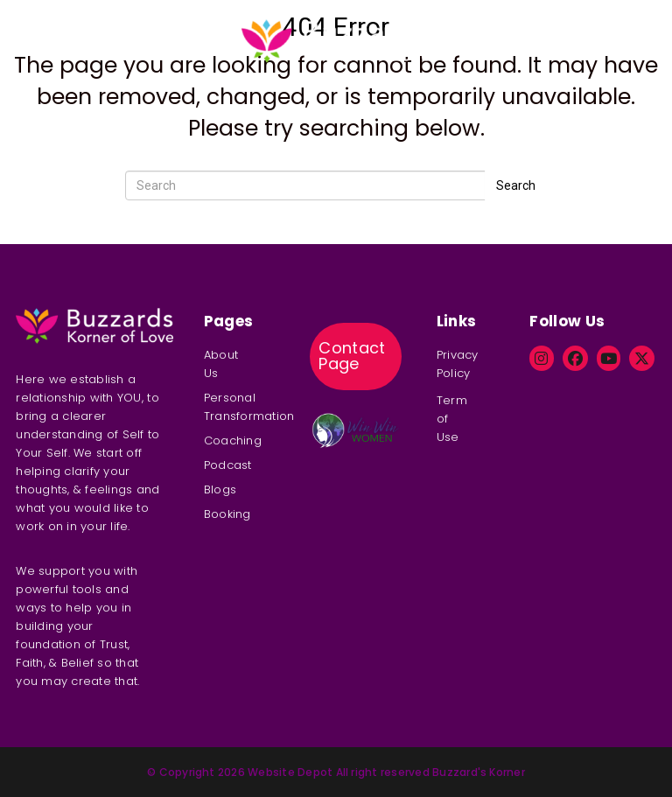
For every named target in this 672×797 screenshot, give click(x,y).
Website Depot (290, 772)
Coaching (121, 24)
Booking (532, 24)
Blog (478, 24)
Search (516, 185)
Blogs (220, 489)
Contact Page (352, 356)
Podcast (193, 24)
